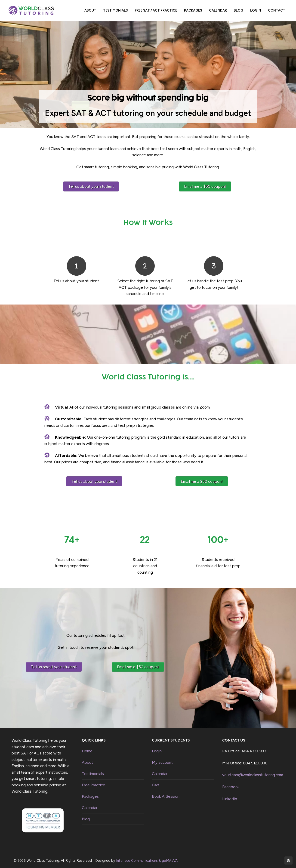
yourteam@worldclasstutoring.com (253, 772)
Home (87, 748)
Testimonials (93, 770)
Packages (90, 793)
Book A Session (166, 793)
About (87, 759)
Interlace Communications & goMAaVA (147, 857)
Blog (86, 816)
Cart (156, 782)
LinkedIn (230, 795)
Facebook (231, 783)
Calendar (90, 804)
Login (157, 748)
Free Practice (94, 782)
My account (162, 759)
